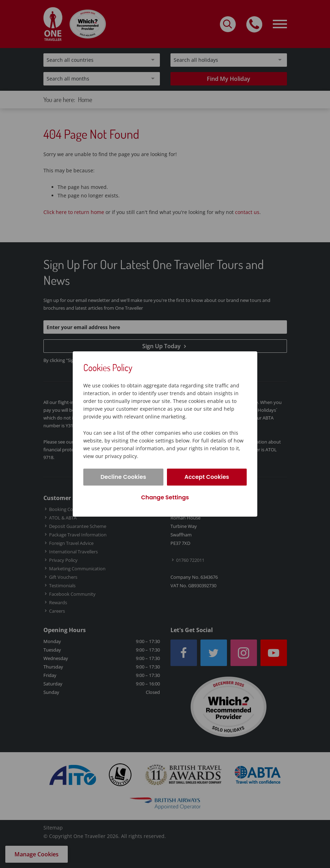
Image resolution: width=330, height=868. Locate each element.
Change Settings (165, 497)
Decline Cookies (123, 477)
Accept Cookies (207, 477)
